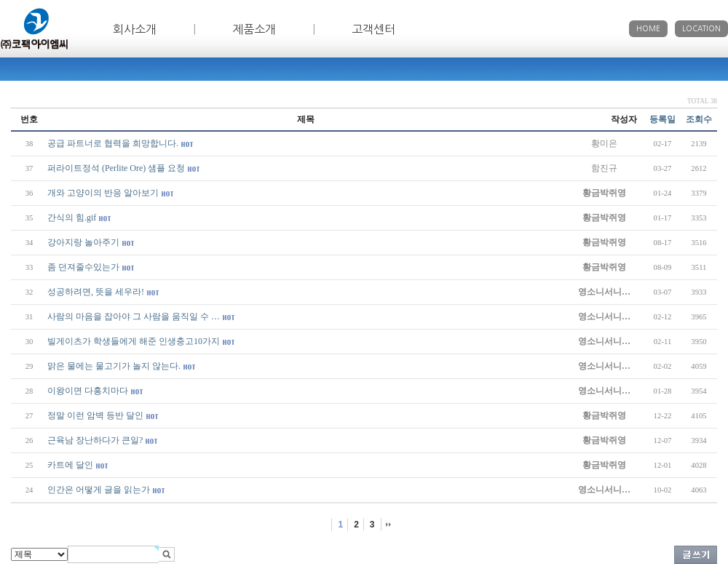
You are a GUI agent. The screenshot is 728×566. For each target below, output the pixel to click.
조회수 (699, 119)
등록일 (662, 119)
